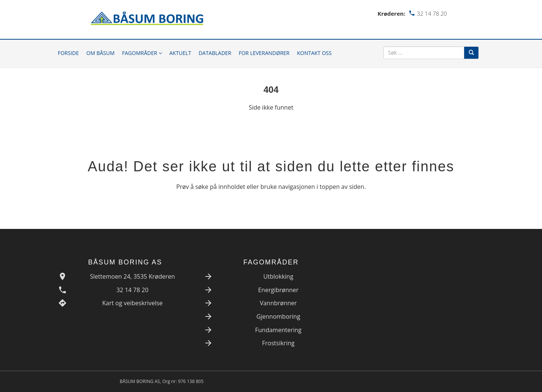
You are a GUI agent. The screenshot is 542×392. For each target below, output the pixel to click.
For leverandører (264, 53)
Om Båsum (101, 53)
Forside (68, 53)
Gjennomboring (278, 316)
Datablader (215, 53)
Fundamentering (278, 330)
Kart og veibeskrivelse (132, 303)
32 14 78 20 (132, 290)
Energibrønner (278, 290)
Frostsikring (278, 343)
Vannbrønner (278, 303)
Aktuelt (180, 53)
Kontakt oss (314, 53)
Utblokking (278, 276)
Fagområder (142, 53)
